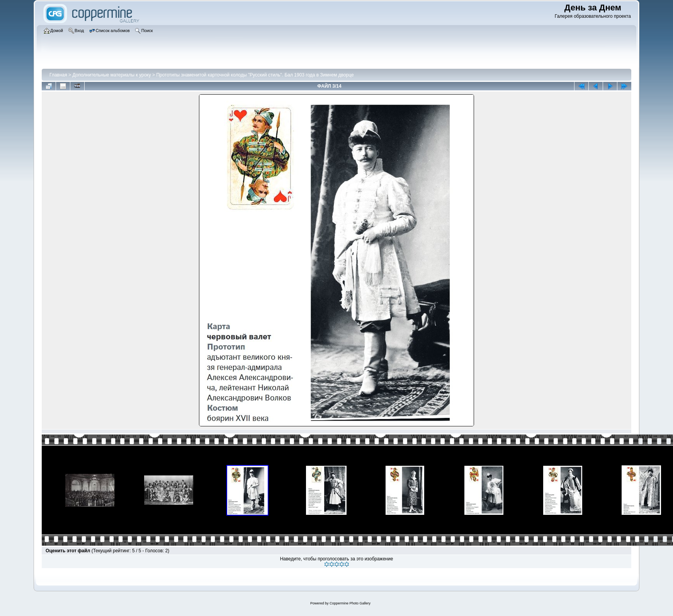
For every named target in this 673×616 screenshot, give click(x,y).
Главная (58, 75)
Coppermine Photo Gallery (350, 603)
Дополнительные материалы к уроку (111, 75)
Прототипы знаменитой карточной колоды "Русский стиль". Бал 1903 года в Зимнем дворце (255, 75)
